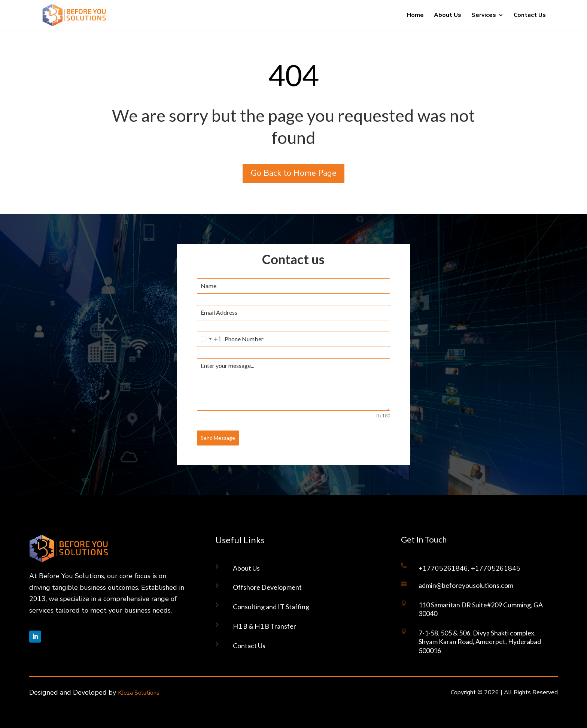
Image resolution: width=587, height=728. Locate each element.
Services (484, 16)
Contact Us (530, 16)
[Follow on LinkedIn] (35, 637)
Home (415, 16)
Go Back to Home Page (294, 173)
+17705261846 (443, 568)
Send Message (218, 438)
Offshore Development (267, 587)
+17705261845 (496, 568)
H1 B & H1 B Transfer (264, 626)
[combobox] (210, 339)
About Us (448, 16)
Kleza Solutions (139, 693)
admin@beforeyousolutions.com (466, 585)
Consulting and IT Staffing (271, 607)
